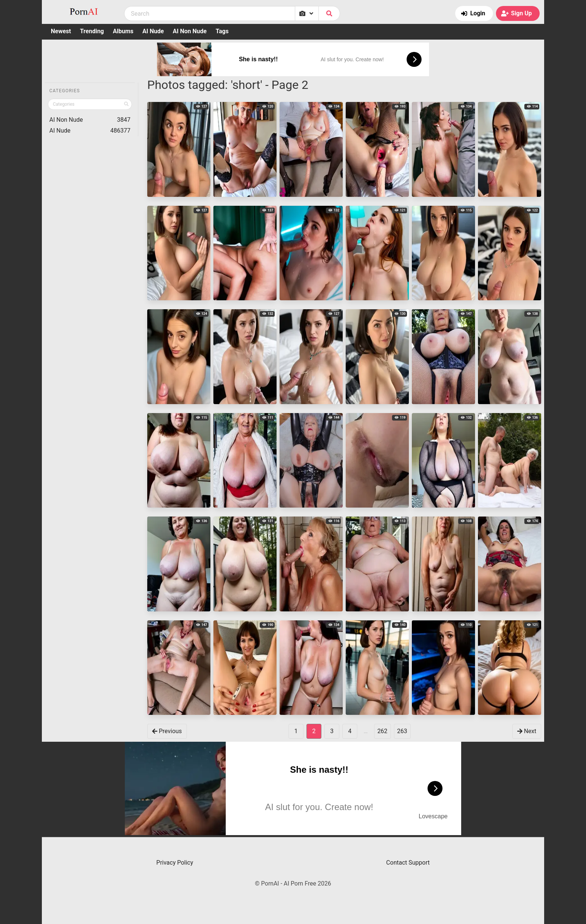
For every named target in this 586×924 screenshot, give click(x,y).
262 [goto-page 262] (383, 731)
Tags (222, 31)
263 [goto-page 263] (402, 731)
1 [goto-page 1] (296, 731)
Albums (123, 31)
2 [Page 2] (314, 731)
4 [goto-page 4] (350, 731)
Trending (92, 31)
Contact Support (408, 863)
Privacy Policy (175, 863)
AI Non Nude (190, 31)
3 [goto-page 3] (332, 731)
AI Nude (153, 31)
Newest (61, 31)
